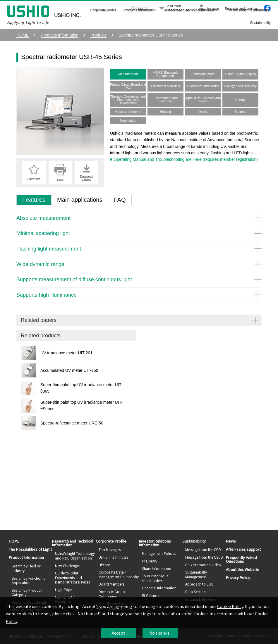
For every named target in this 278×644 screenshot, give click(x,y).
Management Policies (159, 553)
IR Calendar (151, 595)
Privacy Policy (238, 577)
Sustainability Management (196, 574)
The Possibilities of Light (30, 549)
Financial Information (159, 588)
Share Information (157, 568)
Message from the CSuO (204, 557)
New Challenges (68, 566)
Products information (140, 10)
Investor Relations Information (155, 543)
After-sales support (243, 549)
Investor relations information (248, 10)
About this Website (243, 569)
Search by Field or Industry (26, 568)
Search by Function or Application (29, 580)
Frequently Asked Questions (241, 559)
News (231, 541)
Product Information (26, 557)
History (104, 565)
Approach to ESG (199, 584)
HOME (14, 541)
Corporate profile (103, 10)
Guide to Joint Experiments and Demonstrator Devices (72, 577)
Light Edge (64, 589)
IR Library (150, 561)
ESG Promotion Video (203, 565)
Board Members (111, 584)
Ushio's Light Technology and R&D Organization (75, 556)
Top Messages (110, 549)
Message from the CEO (203, 549)
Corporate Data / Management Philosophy (119, 574)
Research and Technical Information (191, 10)
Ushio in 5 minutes (113, 557)
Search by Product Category (27, 592)
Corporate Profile (111, 541)
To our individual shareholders (156, 578)
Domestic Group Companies (112, 594)
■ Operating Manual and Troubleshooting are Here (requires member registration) (184, 159)
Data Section (195, 592)
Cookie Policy (230, 606)
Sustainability (260, 23)
